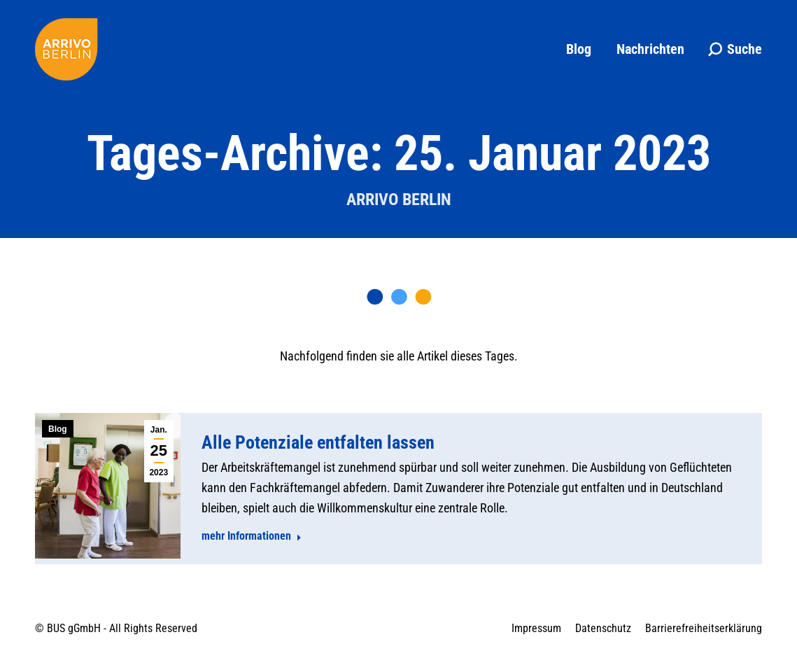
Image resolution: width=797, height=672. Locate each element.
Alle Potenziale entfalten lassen (318, 442)
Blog (58, 429)
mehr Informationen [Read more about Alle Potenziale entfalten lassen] (252, 536)
